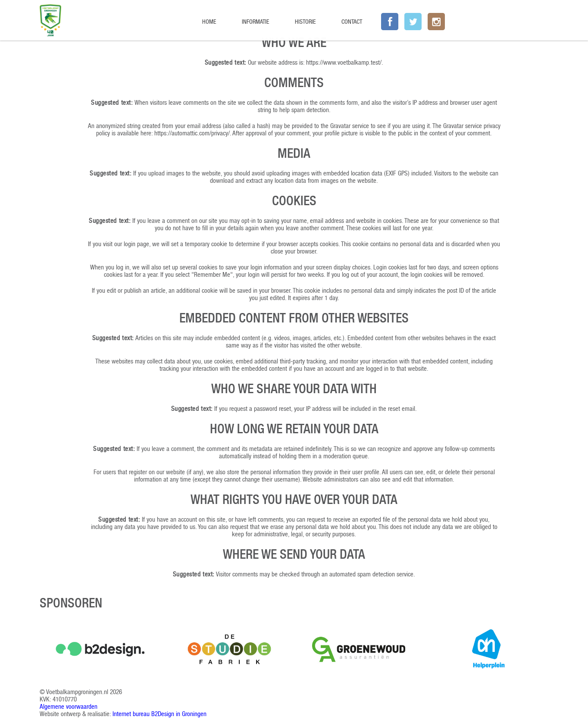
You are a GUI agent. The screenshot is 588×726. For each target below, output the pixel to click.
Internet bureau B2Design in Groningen (160, 714)
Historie (305, 22)
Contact (352, 22)
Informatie (255, 22)
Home (209, 22)
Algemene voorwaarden (69, 706)
